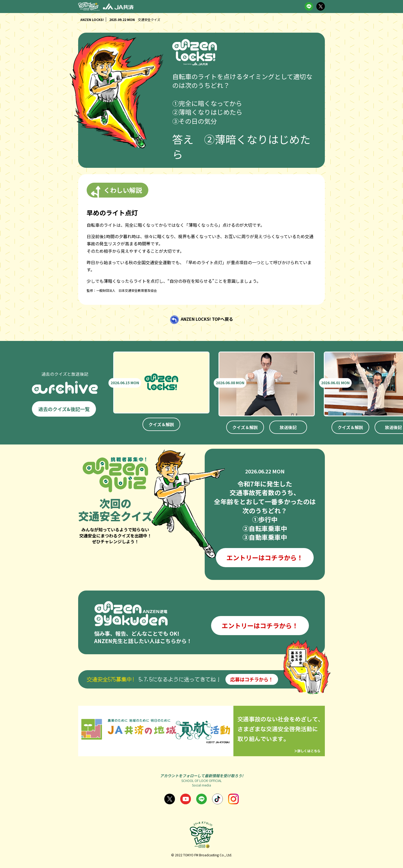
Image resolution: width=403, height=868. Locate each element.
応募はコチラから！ (252, 679)
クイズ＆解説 (161, 424)
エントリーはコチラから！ (265, 557)
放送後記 (288, 427)
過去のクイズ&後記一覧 (64, 409)
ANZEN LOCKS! (92, 20)
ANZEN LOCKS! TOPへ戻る (207, 319)
